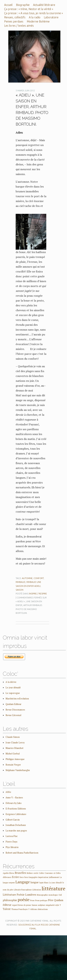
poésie (24, 900)
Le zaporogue (13, 693)
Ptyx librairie (12, 847)
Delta (58, 873)
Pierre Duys (11, 842)
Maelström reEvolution (17, 699)
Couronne (49, 873)
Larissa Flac (12, 836)
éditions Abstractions (39, 909)
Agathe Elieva (8, 873)
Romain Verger (13, 765)
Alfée (8, 792)
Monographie (42, 895)
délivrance (7, 877)
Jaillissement (54, 877)
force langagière (31, 877)
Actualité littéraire (44, 5)
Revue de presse (25, 905)
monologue (53, 895)
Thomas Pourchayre (19, 909)
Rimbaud (21, 582)
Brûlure (30, 873)
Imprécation (43, 877)
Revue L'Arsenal (13, 715)
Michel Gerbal (13, 754)
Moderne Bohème (38, 21)
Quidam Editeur (13, 704)
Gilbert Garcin (13, 820)
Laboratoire (51, 17)
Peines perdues (14, 21)
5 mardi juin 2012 (25, 90)
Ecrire (15, 877)
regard (15, 905)
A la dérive (11, 682)
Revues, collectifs (15, 17)
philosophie (10, 900)
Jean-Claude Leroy (15, 743)
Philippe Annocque (15, 759)
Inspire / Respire (38, 594)
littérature (53, 888)
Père (51, 900)
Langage (23, 882)
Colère (41, 873)
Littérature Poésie (14, 895)
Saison (19, 590)
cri (54, 873)
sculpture (42, 905)
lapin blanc (44, 883)
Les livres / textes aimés (19, 26)
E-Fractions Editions (16, 809)
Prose (32, 900)
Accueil (8, 5)
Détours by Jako (14, 803)
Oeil (60, 895)
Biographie (23, 5)
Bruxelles (20, 873)
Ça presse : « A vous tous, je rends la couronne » (33, 13)
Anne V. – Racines (14, 798)
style (57, 905)
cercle (36, 873)
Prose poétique (41, 900)
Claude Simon (13, 737)
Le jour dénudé (13, 688)
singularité (50, 905)
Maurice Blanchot (14, 748)
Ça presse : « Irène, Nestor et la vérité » (29, 9)
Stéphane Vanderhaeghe (18, 770)
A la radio (35, 17)
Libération (37, 890)
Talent (7, 909)
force (22, 877)
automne (27, 578)
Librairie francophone (23, 890)
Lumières (31, 895)
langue (35, 882)
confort (39, 578)
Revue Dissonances (15, 710)
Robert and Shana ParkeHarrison (22, 853)
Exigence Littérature (16, 814)
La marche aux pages (16, 831)
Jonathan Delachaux (16, 825)
